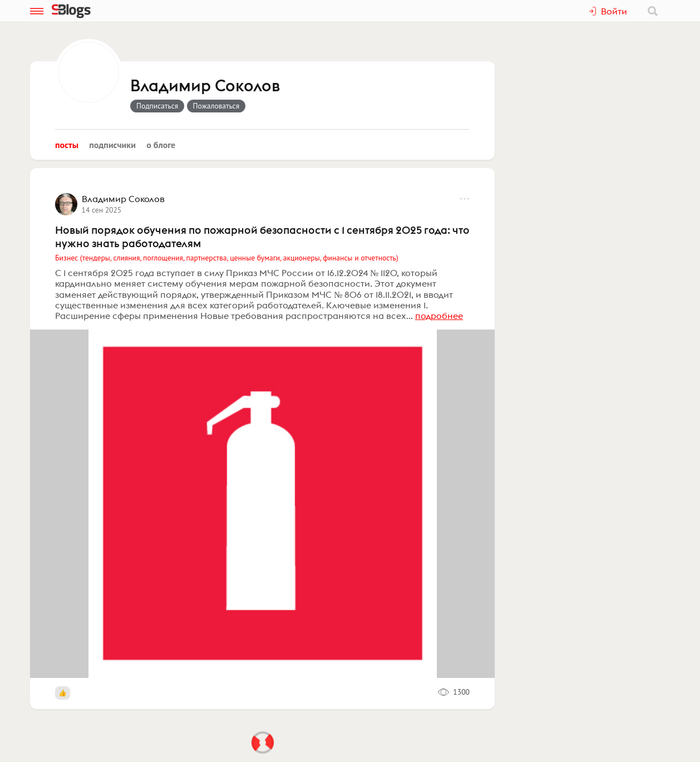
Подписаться (157, 106)
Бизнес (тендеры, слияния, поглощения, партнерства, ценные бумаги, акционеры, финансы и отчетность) (227, 258)
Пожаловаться (216, 106)
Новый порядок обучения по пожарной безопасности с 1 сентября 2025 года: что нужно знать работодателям (262, 237)
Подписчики (112, 145)
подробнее (439, 316)
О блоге (161, 145)
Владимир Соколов (205, 86)
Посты (67, 145)
